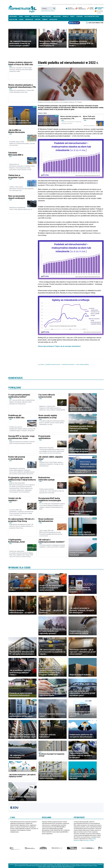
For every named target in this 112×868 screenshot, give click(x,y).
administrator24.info (22, 8)
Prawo (21, 16)
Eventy (72, 16)
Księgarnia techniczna (88, 848)
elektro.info (30, 848)
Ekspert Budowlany (15, 848)
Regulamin (79, 4)
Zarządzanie (57, 16)
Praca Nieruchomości (74, 23)
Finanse (27, 16)
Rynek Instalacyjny (72, 848)
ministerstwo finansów (68, 364)
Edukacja (66, 16)
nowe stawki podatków (83, 364)
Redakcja (96, 4)
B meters (38, 19)
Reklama (102, 4)
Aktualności (13, 16)
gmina (42, 364)
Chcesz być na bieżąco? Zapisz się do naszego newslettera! (59, 346)
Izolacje (57, 848)
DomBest (45, 19)
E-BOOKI (21, 19)
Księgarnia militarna (101, 848)
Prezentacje (29, 19)
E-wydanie (80, 16)
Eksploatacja (36, 16)
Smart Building (46, 16)
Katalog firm (13, 19)
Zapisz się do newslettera (96, 23)
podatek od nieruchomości (53, 364)
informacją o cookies (88, 840)
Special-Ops (43, 848)
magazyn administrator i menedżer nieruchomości (64, 4)
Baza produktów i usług (92, 16)
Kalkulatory (53, 19)
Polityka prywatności (88, 4)
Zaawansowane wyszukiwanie (48, 11)
